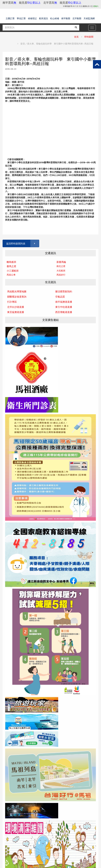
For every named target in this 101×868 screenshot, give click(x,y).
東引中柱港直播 (64, 307)
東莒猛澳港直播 (16, 312)
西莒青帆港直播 (64, 312)
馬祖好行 (61, 275)
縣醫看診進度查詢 (17, 297)
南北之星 (61, 266)
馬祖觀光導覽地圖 (17, 292)
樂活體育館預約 (64, 292)
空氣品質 (60, 297)
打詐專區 (12, 302)
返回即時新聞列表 (22, 244)
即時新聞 (89, 37)
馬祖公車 (11, 275)
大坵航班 (61, 271)
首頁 (76, 37)
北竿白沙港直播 (16, 307)
